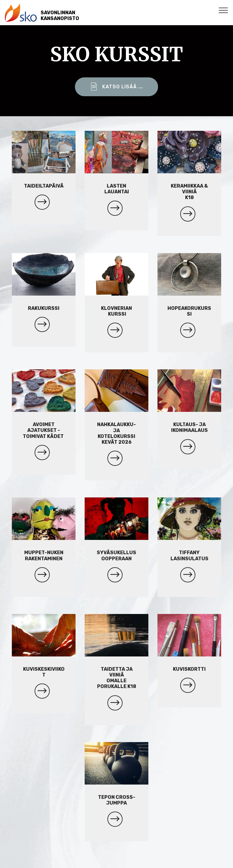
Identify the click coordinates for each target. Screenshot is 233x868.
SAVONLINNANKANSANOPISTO (60, 15)
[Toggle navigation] (223, 10)
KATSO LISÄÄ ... (116, 87)
